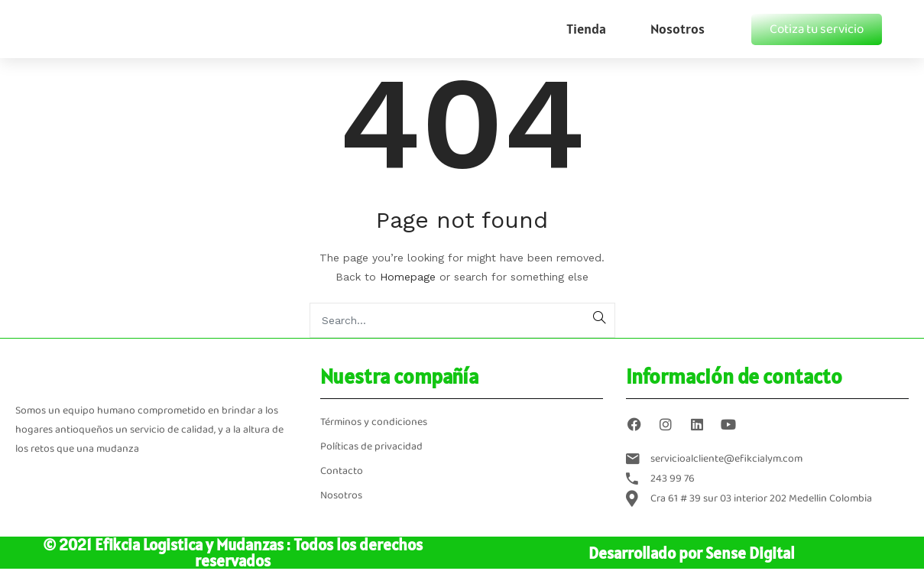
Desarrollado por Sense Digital (692, 553)
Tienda (586, 29)
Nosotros (678, 29)
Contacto (342, 471)
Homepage (408, 277)
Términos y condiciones (374, 422)
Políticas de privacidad (371, 447)
